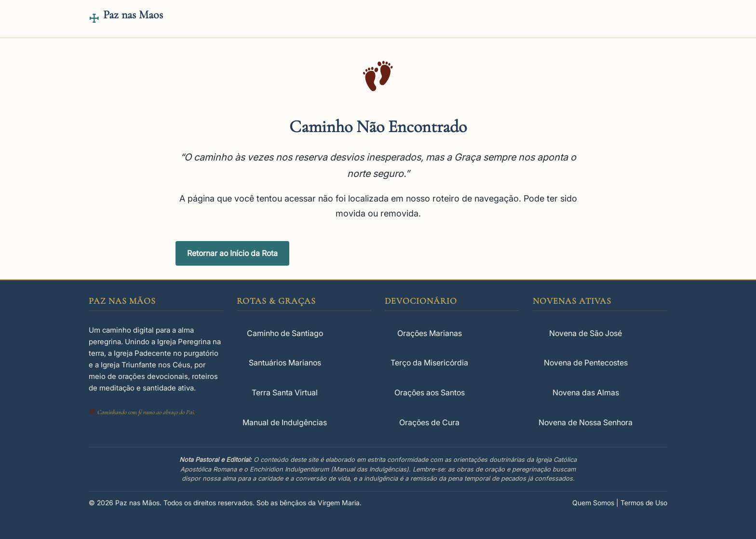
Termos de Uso (644, 503)
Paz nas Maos (133, 15)
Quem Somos (593, 503)
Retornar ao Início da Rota (232, 253)
